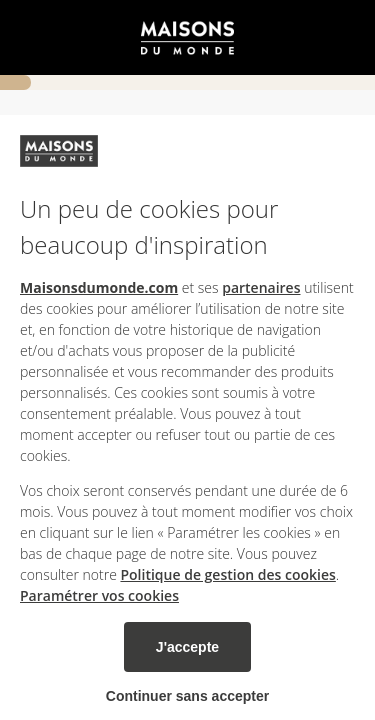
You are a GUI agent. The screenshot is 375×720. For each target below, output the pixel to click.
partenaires (261, 287)
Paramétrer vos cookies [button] (99, 595)
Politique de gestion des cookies (227, 574)
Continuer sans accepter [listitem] (187, 696)
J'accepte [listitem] (187, 647)
